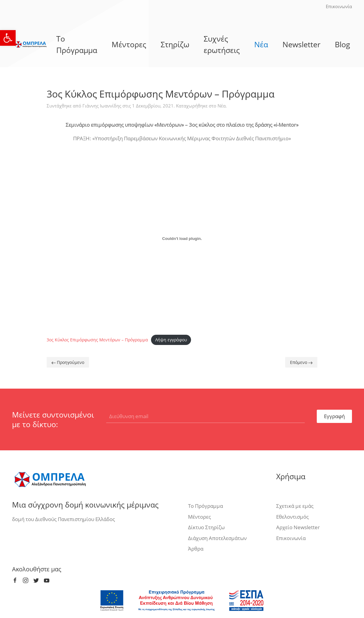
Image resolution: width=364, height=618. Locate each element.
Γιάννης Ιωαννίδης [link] (102, 106)
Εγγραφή (334, 416)
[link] (8, 38)
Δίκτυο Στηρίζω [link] (206, 527)
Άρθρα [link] (196, 549)
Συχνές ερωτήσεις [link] (222, 44)
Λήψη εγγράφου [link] (171, 340)
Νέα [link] (261, 44)
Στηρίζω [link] (175, 44)
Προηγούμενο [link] (68, 362)
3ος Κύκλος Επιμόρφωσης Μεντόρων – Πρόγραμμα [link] (97, 340)
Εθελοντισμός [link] (292, 517)
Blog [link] (342, 44)
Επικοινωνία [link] (339, 6)
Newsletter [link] (301, 44)
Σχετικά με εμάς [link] (295, 506)
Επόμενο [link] (301, 362)
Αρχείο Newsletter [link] (298, 527)
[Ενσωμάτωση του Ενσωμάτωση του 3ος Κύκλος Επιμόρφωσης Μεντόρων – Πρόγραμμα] (182, 239)
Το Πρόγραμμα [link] (77, 44)
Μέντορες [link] (129, 44)
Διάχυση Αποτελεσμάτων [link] (217, 538)
